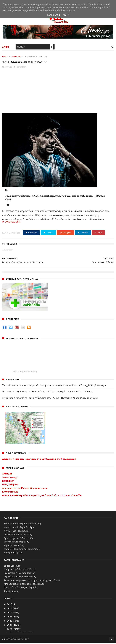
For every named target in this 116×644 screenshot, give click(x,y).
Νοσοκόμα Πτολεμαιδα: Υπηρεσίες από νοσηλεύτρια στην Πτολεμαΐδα (42, 496)
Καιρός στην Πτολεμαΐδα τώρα (19, 528)
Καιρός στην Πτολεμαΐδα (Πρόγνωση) (22, 525)
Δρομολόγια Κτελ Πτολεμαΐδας (19, 539)
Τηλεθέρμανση (11, 592)
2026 (10, 605)
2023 (10, 618)
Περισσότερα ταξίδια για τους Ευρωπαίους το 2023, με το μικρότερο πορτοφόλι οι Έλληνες (47, 393)
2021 (10, 626)
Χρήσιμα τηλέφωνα (13, 554)
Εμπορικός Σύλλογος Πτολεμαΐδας (21, 588)
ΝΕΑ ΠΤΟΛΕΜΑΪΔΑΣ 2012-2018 (17, 640)
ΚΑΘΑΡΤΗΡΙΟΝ (10, 493)
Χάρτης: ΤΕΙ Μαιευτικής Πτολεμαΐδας (22, 550)
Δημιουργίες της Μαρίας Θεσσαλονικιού (25, 489)
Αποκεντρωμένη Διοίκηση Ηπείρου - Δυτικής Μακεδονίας (32, 581)
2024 (10, 614)
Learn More (54, 15)
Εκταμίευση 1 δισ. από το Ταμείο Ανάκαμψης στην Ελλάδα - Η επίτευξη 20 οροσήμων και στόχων (50, 399)
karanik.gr (8, 482)
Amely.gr (7, 475)
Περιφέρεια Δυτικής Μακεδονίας (20, 578)
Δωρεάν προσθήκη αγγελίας (18, 536)
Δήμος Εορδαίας (12, 567)
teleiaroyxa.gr (10, 478)
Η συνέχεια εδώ (11, 223)
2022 (10, 622)
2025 (10, 609)
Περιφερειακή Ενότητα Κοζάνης (19, 574)
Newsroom (16, 57)
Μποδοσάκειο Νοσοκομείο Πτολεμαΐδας (24, 585)
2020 (10, 630)
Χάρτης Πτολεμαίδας (14, 546)
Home (5, 57)
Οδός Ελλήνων (10, 485)
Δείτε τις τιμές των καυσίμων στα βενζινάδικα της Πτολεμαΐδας (39, 460)
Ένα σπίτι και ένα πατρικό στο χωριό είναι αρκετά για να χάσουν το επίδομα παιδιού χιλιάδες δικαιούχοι (54, 386)
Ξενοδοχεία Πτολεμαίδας (16, 543)
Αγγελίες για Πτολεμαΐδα (16, 532)
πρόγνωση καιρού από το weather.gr (25, 373)
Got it (67, 15)
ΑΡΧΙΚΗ (6, 48)
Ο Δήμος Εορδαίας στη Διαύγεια (20, 570)
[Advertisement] (58, 91)
